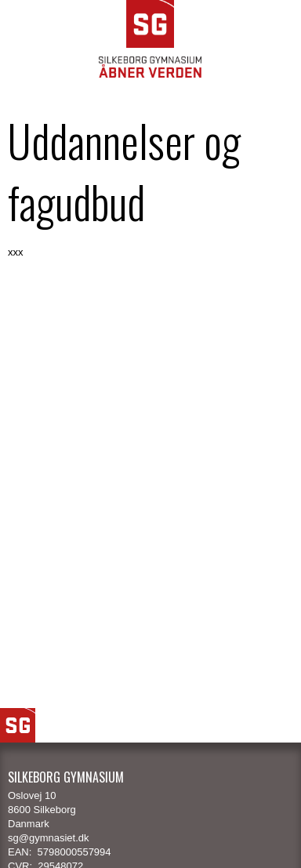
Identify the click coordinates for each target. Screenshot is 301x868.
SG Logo (18, 725)
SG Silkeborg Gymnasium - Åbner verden (150, 39)
